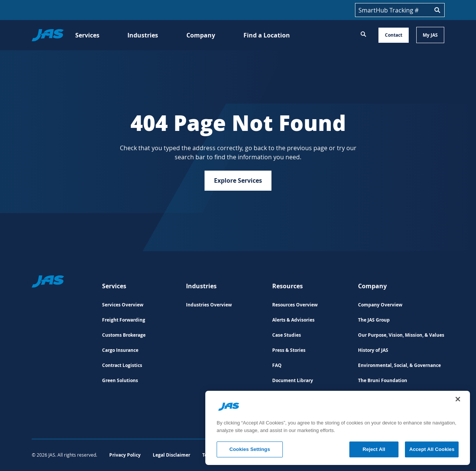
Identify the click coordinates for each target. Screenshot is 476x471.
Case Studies (287, 335)
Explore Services (238, 180)
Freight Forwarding (124, 320)
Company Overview (380, 305)
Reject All (374, 449)
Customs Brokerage (124, 335)
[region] (338, 428)
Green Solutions (120, 380)
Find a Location (267, 35)
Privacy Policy (125, 455)
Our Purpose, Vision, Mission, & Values (401, 335)
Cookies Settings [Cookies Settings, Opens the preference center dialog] (250, 449)
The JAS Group (374, 320)
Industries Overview (209, 305)
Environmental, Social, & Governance (399, 365)
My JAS (430, 35)
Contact (394, 35)
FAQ (277, 365)
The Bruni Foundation (383, 380)
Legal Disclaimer (171, 455)
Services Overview (123, 305)
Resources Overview (295, 305)
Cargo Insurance (120, 350)
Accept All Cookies (432, 449)
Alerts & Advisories (293, 320)
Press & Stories (289, 350)
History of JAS (373, 350)
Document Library (293, 380)
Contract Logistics (122, 365)
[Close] (458, 399)
